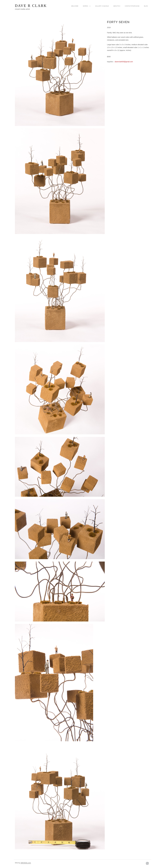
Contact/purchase (132, 6)
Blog (146, 6)
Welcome (75, 6)
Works (87, 6)
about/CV (117, 6)
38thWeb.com (26, 863)
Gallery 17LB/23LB (102, 6)
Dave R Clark (31, 6)
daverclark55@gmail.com (124, 62)
